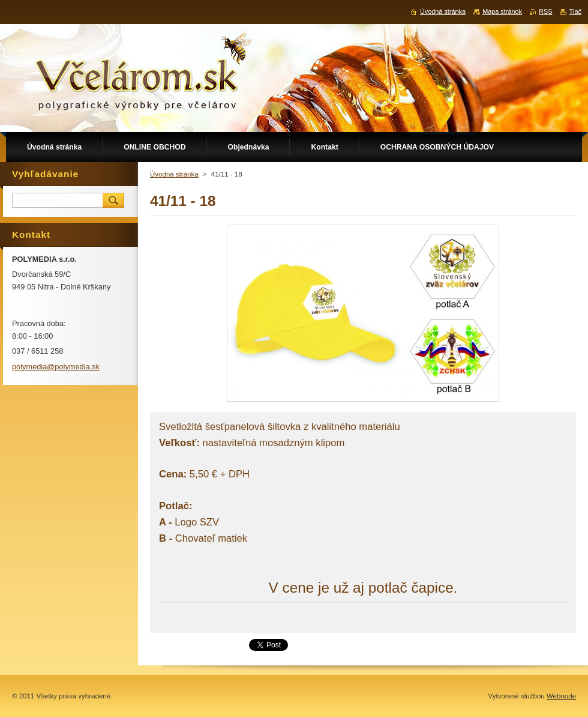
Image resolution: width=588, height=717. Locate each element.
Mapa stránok (502, 11)
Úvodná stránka (174, 174)
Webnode (561, 696)
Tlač (575, 11)
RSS (545, 11)
